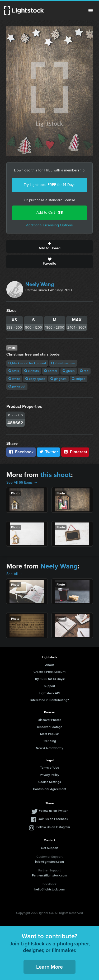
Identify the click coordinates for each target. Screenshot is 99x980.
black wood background (27, 363)
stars (14, 371)
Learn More (49, 967)
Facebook (21, 452)
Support (49, 686)
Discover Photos (49, 720)
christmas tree (63, 363)
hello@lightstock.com (49, 889)
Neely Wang (40, 284)
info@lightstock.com (49, 862)
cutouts (32, 371)
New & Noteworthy (49, 748)
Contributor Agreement (50, 789)
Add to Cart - (50, 213)
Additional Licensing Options (49, 225)
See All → (14, 574)
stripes (79, 379)
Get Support (50, 848)
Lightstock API (49, 693)
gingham (58, 379)
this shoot (56, 475)
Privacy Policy (49, 775)
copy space (35, 379)
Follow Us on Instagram (53, 827)
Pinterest (75, 452)
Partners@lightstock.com (49, 875)
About (49, 665)
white (14, 379)
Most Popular (49, 734)
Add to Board (49, 246)
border (51, 371)
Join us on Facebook (53, 819)
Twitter (49, 452)
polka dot (17, 386)
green (69, 371)
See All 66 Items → (22, 482)
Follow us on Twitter (53, 811)
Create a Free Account (49, 672)
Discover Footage (50, 727)
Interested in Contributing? (50, 700)
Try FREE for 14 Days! (50, 679)
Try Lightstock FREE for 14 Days (50, 185)
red (84, 371)
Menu (91, 11)
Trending (50, 741)
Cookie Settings (50, 782)
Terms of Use (50, 768)
